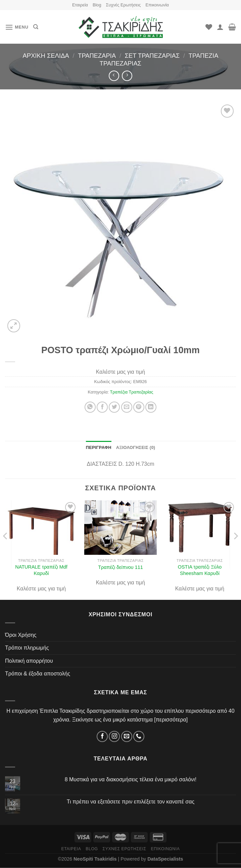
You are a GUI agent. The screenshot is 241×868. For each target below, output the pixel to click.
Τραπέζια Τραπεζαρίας (131, 392)
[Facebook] (102, 736)
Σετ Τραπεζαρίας (152, 56)
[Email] (127, 736)
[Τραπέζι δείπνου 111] (120, 528)
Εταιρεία (80, 5)
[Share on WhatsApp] (90, 407)
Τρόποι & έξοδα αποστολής (38, 674)
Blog (97, 5)
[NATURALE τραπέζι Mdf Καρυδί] (41, 528)
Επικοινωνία (157, 5)
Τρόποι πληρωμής (27, 648)
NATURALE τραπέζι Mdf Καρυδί (41, 570)
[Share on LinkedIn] (151, 407)
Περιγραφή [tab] (99, 447)
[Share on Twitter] (114, 407)
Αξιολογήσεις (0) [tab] (136, 447)
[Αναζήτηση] (36, 27)
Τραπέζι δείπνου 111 (120, 567)
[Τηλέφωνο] (139, 736)
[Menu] (17, 27)
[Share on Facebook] (102, 407)
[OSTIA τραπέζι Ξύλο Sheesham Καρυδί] (200, 528)
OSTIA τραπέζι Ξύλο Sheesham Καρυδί (200, 570)
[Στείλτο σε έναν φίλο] (127, 407)
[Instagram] (114, 736)
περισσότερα (171, 720)
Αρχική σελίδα (46, 56)
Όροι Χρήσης (21, 635)
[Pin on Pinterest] (139, 407)
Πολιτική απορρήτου (29, 661)
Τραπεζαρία (97, 56)
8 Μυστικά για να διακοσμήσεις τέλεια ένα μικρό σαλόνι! (131, 779)
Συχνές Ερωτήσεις (124, 5)
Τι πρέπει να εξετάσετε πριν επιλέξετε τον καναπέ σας (131, 802)
